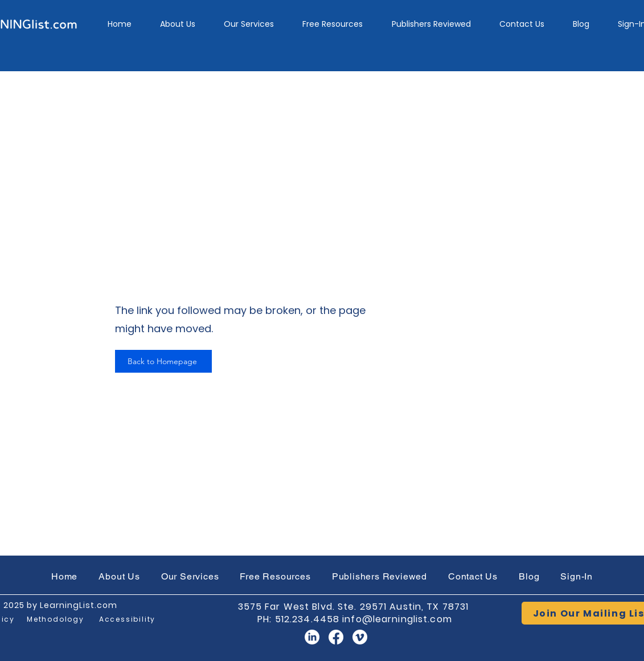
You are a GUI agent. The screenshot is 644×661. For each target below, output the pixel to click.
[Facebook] (336, 637)
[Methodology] (56, 619)
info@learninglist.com (397, 619)
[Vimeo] (360, 637)
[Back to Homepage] (163, 361)
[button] (249, 24)
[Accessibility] (128, 619)
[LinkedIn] (312, 637)
